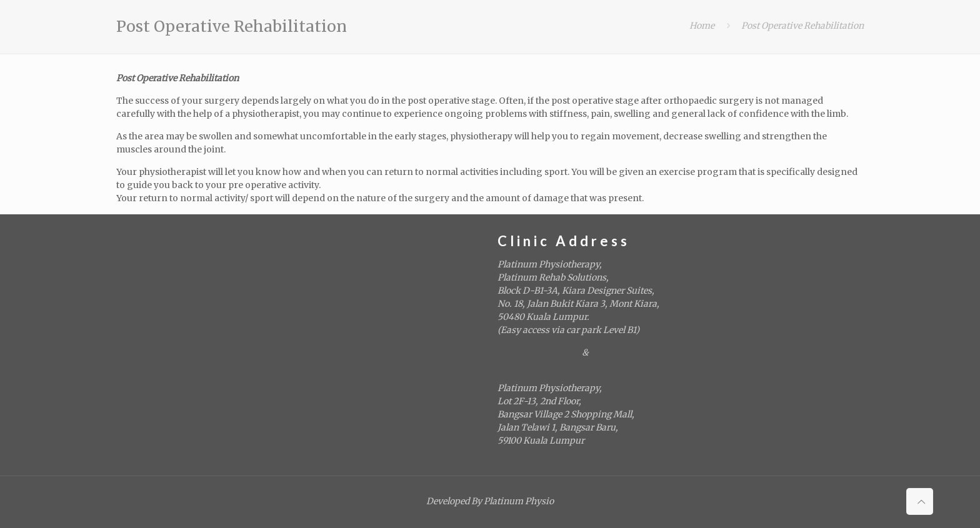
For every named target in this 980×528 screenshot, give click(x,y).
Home (702, 26)
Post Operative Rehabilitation (802, 26)
